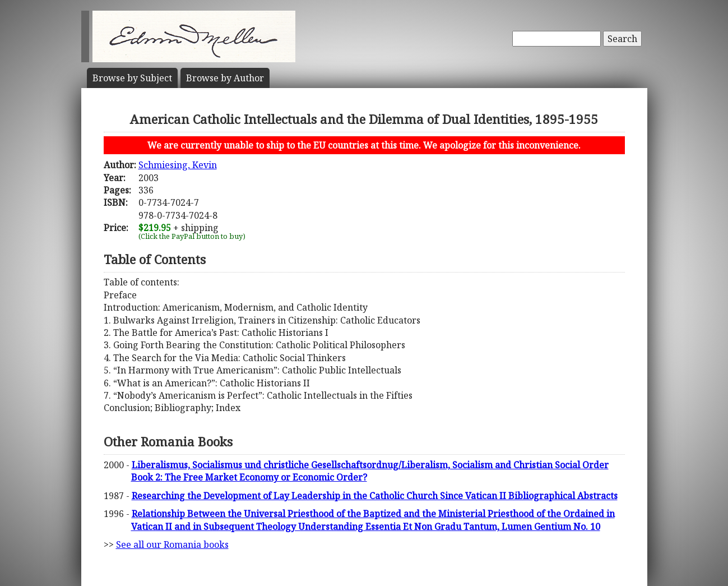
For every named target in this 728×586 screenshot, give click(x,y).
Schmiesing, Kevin (178, 165)
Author (225, 78)
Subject (132, 78)
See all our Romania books (172, 545)
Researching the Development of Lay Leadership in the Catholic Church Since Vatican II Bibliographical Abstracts (375, 496)
